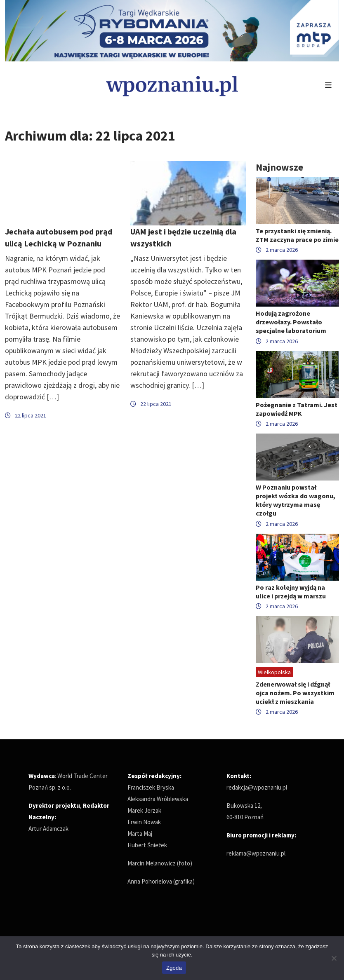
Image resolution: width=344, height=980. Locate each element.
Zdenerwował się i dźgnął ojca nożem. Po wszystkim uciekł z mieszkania (295, 693)
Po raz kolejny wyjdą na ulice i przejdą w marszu (291, 592)
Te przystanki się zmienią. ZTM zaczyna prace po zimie (297, 235)
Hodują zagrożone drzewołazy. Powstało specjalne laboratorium (291, 322)
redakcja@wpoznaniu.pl (257, 787)
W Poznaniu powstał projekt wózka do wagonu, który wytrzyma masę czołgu (296, 500)
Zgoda (174, 968)
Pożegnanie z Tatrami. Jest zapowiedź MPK (297, 409)
